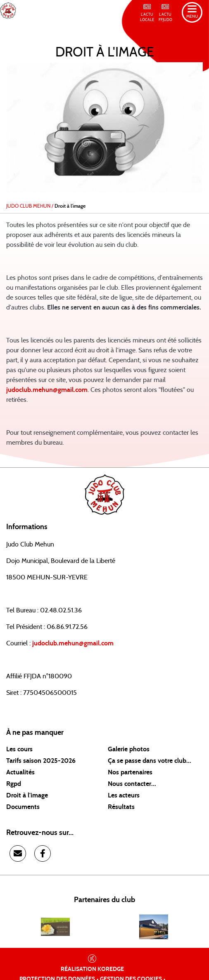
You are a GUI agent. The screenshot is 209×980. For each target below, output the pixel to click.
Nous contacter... (132, 784)
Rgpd (14, 784)
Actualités (20, 772)
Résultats (121, 807)
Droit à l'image (27, 795)
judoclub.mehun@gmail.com (47, 390)
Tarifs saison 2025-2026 (41, 761)
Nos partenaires (130, 772)
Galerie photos (129, 749)
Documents (23, 807)
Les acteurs (124, 795)
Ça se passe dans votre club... (150, 761)
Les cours (19, 749)
